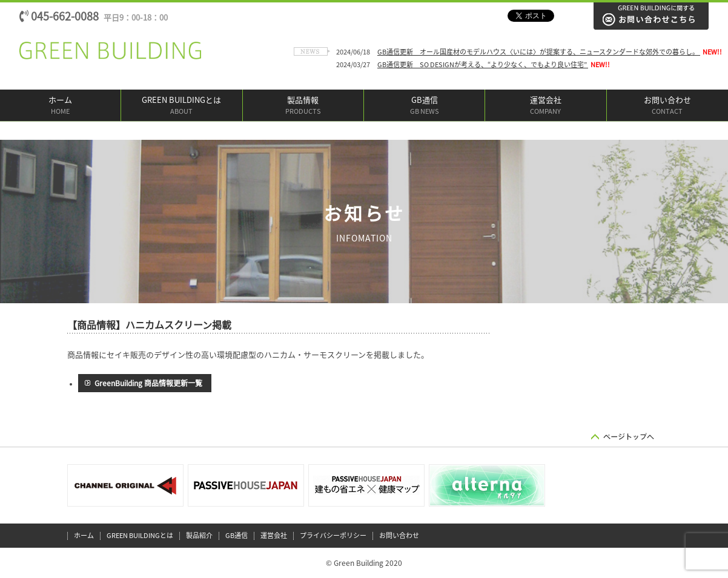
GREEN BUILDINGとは (181, 106)
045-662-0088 (94, 16)
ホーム (60, 106)
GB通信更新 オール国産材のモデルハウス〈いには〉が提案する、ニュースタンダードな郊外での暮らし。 (539, 52)
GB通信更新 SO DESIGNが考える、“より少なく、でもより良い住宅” (483, 64)
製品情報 (303, 106)
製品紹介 (199, 535)
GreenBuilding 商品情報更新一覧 (148, 383)
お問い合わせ (667, 106)
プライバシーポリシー (333, 535)
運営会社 (545, 106)
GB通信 (424, 106)
